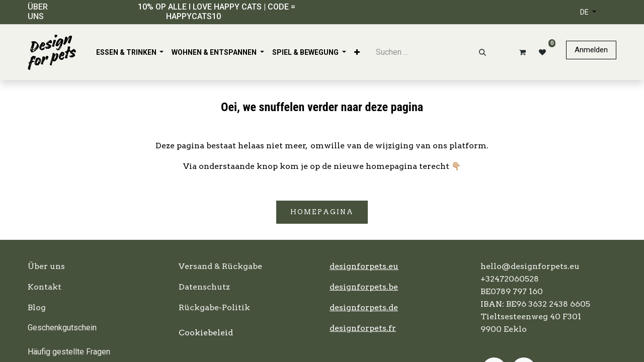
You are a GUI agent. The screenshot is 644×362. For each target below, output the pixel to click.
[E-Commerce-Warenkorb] (521, 52)
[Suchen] (482, 52)
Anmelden (591, 50)
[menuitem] (130, 53)
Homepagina (322, 212)
